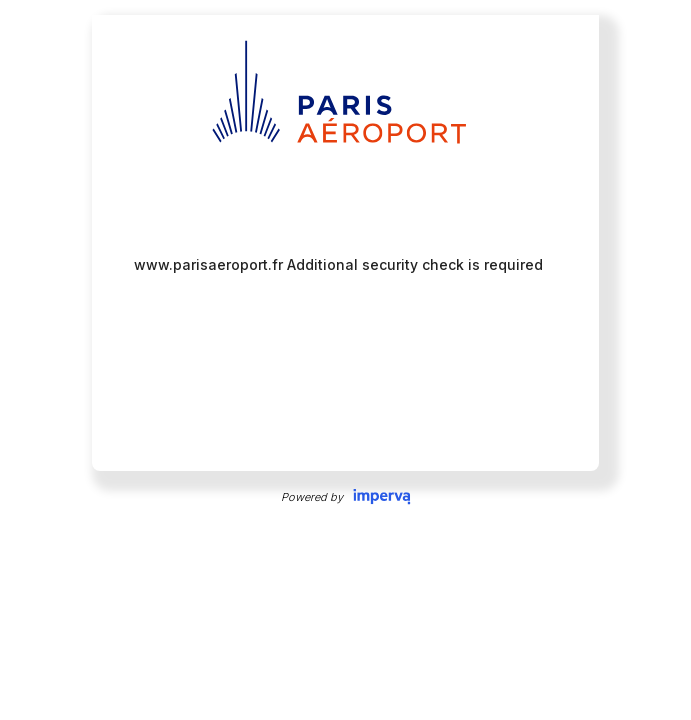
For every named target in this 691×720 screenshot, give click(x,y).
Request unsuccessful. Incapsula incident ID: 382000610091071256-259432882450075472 (345, 360)
